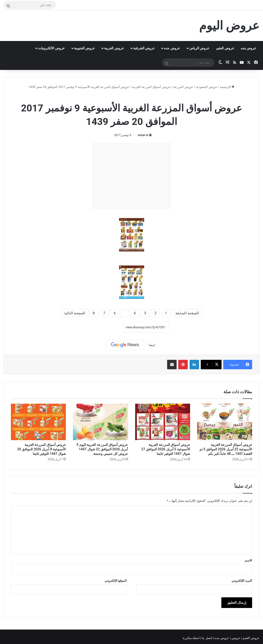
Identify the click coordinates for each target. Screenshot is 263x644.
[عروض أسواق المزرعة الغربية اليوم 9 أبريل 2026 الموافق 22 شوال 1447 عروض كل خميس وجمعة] (100, 422)
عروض (236, 638)
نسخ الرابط (108, 327)
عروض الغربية (114, 48)
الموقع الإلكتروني (116, 581)
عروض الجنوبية (84, 48)
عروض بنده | (222, 638)
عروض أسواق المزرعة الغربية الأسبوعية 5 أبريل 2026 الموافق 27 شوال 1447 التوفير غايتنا (166, 449)
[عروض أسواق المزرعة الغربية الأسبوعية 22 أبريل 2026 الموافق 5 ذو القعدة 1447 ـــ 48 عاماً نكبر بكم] (225, 422)
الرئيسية (227, 87)
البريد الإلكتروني (242, 581)
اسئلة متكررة (192, 638)
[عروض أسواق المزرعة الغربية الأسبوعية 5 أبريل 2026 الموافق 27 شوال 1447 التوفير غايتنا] (163, 422)
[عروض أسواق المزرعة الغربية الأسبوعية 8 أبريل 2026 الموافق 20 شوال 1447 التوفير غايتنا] (38, 422)
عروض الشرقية (144, 48)
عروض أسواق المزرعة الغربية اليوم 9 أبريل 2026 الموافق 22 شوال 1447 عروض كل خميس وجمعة (102, 449)
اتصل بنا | (207, 638)
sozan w (143, 135)
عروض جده (172, 48)
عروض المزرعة (183, 87)
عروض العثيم (225, 48)
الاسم (248, 560)
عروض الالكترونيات (51, 48)
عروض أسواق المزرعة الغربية (151, 87)
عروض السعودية (207, 87)
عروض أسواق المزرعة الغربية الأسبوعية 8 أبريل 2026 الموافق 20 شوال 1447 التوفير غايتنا (42, 449)
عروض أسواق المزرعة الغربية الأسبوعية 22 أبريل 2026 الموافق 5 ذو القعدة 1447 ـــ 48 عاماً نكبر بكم (226, 449)
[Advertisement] (132, 176)
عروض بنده (248, 48)
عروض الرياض (199, 48)
